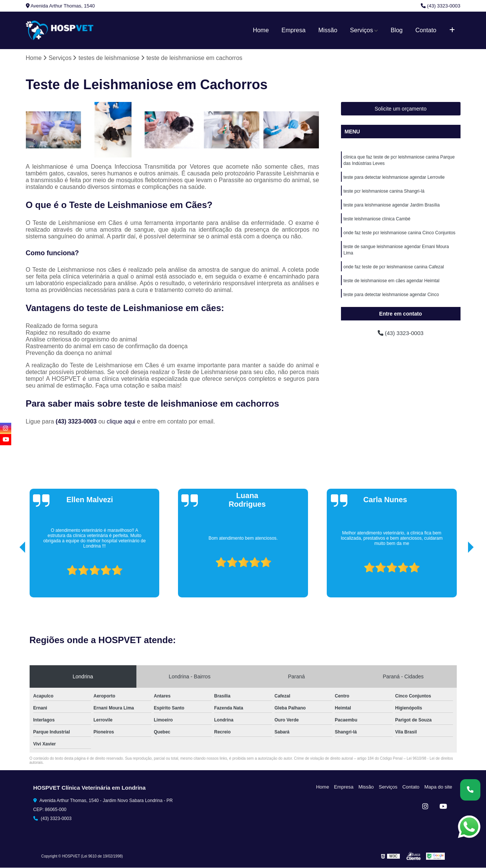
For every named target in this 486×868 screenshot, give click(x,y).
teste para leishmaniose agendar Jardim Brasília (392, 207)
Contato (426, 30)
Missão (328, 30)
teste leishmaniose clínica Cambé (377, 221)
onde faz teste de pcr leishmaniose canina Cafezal (394, 271)
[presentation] (12, 576)
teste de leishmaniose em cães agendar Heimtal (392, 285)
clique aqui (121, 421)
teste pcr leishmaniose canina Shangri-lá (384, 193)
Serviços (361, 30)
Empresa (293, 30)
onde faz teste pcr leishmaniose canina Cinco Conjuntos (400, 235)
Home (261, 30)
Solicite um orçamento (401, 109)
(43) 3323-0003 (441, 6)
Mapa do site (439, 787)
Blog (396, 30)
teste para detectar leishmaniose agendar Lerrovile (394, 178)
